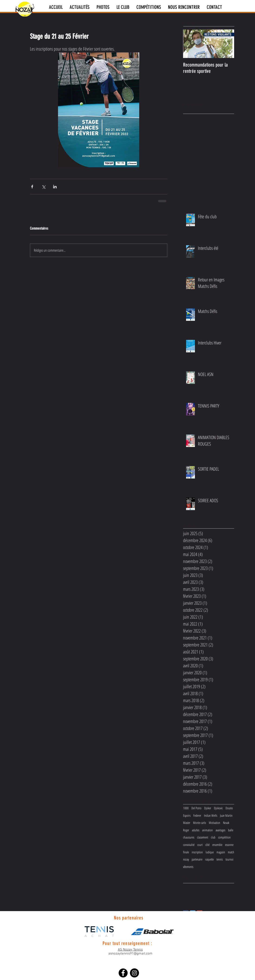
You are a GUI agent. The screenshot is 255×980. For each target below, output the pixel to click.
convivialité (189, 845)
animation (207, 830)
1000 (186, 808)
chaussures (189, 837)
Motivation (215, 823)
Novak (226, 823)
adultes (196, 830)
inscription (197, 852)
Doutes (229, 808)
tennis (220, 859)
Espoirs (187, 815)
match (231, 852)
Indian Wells (211, 815)
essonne (229, 845)
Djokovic (218, 808)
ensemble (217, 845)
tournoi (229, 859)
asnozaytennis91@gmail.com (130, 954)
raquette (209, 859)
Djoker (208, 808)
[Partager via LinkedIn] (55, 187)
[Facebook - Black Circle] (123, 973)
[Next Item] (227, 44)
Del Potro (196, 808)
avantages (220, 830)
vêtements (188, 867)
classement (203, 837)
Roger (186, 830)
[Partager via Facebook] (32, 187)
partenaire (197, 859)
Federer (197, 815)
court (200, 845)
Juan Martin (226, 815)
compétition (224, 837)
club (213, 837)
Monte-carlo (200, 823)
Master (187, 823)
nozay (186, 859)
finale (186, 852)
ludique (210, 852)
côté (207, 845)
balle (231, 830)
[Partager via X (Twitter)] (44, 187)
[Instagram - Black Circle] (134, 973)
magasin (221, 852)
